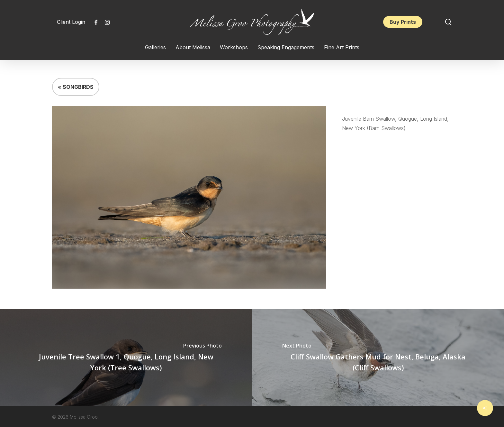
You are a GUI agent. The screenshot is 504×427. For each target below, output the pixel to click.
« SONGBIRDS (76, 87)
